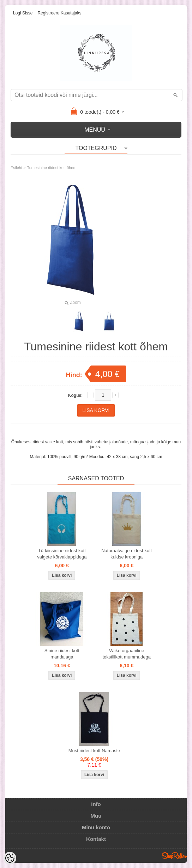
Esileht (16, 168)
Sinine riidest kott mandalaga (62, 654)
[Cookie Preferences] (10, 858)
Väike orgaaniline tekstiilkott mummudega (127, 654)
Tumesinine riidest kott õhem (52, 168)
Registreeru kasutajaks (59, 13)
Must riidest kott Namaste (94, 751)
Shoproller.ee (174, 856)
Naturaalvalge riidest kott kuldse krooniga (127, 554)
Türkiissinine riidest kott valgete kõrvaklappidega (62, 554)
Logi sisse (23, 13)
